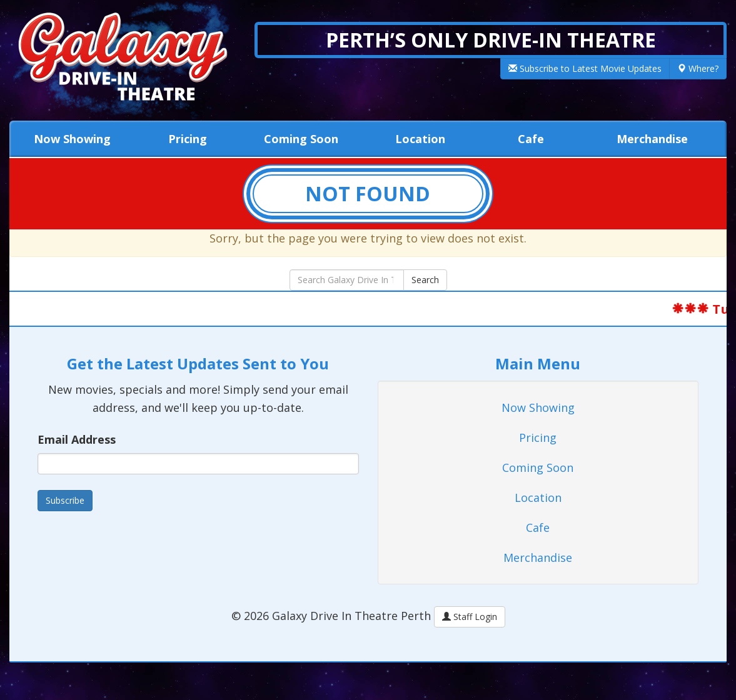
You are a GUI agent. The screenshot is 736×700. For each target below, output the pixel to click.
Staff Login (470, 617)
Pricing (188, 139)
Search (425, 280)
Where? (698, 68)
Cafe (531, 139)
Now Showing (72, 139)
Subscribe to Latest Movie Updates (585, 68)
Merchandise (652, 139)
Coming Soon (301, 139)
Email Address (77, 439)
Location (420, 139)
